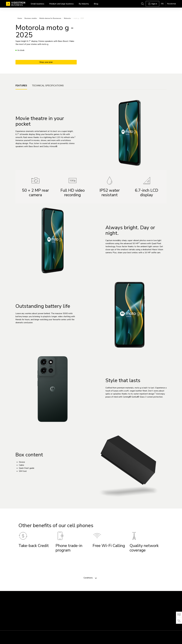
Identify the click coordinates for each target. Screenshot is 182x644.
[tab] (21, 86)
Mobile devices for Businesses (50, 18)
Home (20, 18)
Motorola (67, 18)
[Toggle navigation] (96, 578)
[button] (179, 615)
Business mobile (31, 18)
